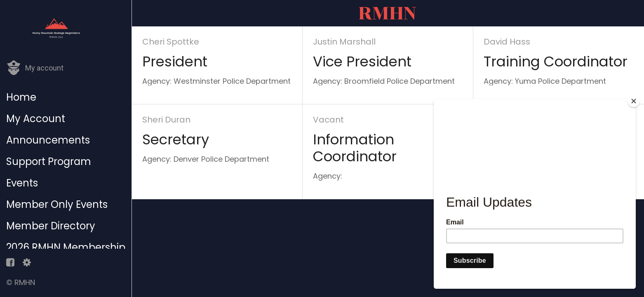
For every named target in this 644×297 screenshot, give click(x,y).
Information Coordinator (355, 148)
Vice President (362, 62)
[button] (35, 68)
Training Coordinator (556, 62)
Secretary (176, 140)
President (175, 62)
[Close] (634, 101)
